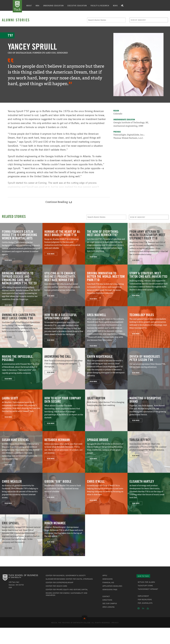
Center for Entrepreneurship (59, 582)
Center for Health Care (56, 586)
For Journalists (145, 603)
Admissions (108, 579)
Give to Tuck (143, 576)
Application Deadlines (112, 586)
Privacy (115, 623)
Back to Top (85, 618)
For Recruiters (145, 599)
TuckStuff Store (145, 586)
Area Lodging (109, 607)
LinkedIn (143, 608)
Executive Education (78, 5)
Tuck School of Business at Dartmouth (18, 6)
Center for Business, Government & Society (66, 575)
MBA (38, 5)
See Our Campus (110, 603)
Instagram (139, 608)
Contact (106, 596)
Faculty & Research (100, 5)
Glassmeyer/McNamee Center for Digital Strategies (69, 579)
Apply (105, 575)
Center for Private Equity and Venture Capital (67, 589)
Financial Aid (108, 582)
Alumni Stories (16, 20)
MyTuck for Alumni (146, 582)
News (116, 5)
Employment (143, 596)
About (30, 5)
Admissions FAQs (110, 589)
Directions (107, 600)
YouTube (148, 608)
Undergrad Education (54, 5)
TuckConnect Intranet (148, 589)
